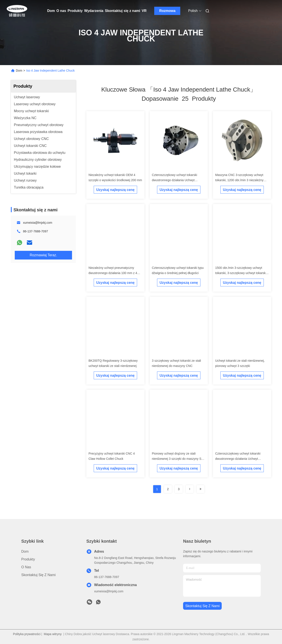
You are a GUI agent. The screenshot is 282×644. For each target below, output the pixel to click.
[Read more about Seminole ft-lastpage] (200, 489)
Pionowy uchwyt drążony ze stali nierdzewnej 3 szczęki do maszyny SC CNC (178, 459)
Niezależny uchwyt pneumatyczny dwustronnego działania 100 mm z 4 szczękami (113, 273)
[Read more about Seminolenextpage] (190, 489)
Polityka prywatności (27, 634)
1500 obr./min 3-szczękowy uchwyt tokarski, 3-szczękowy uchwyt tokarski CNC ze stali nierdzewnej (241, 273)
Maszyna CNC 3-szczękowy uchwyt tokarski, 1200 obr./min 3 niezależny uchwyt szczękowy (239, 180)
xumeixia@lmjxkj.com (38, 223)
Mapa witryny (53, 634)
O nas (61, 11)
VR (144, 11)
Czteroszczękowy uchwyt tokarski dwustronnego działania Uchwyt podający (175, 180)
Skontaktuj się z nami (123, 11)
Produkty (75, 11)
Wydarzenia (94, 11)
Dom (51, 11)
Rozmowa (167, 11)
